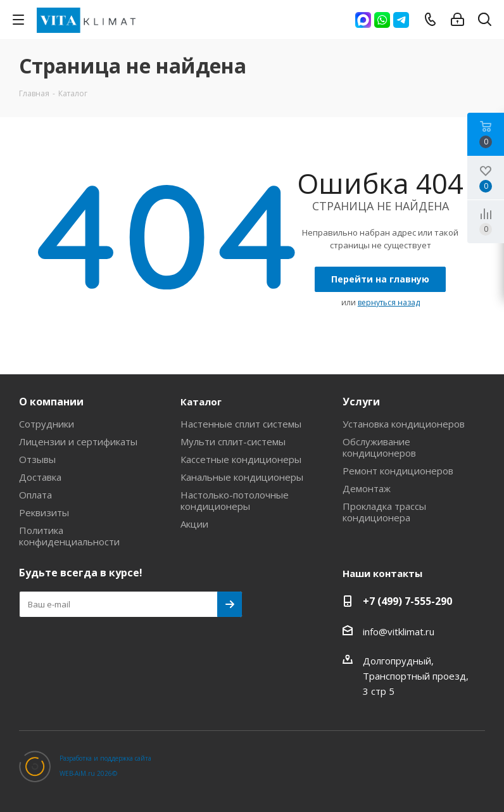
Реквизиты (44, 512)
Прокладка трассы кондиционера (384, 512)
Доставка (40, 477)
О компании (51, 402)
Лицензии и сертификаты (78, 441)
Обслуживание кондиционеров (379, 447)
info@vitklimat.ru (399, 631)
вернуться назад (389, 302)
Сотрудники (47, 424)
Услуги (361, 402)
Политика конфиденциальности (69, 536)
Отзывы (37, 459)
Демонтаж (367, 488)
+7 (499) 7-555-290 (407, 601)
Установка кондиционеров (404, 424)
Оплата (35, 495)
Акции (194, 524)
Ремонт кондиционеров (398, 471)
